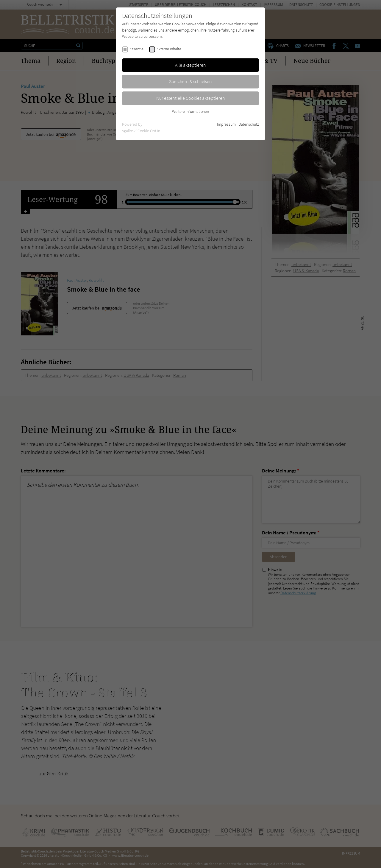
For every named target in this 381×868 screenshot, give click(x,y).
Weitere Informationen (190, 111)
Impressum (226, 124)
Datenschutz (249, 124)
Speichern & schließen (190, 81)
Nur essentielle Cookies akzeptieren (191, 98)
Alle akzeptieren (190, 65)
